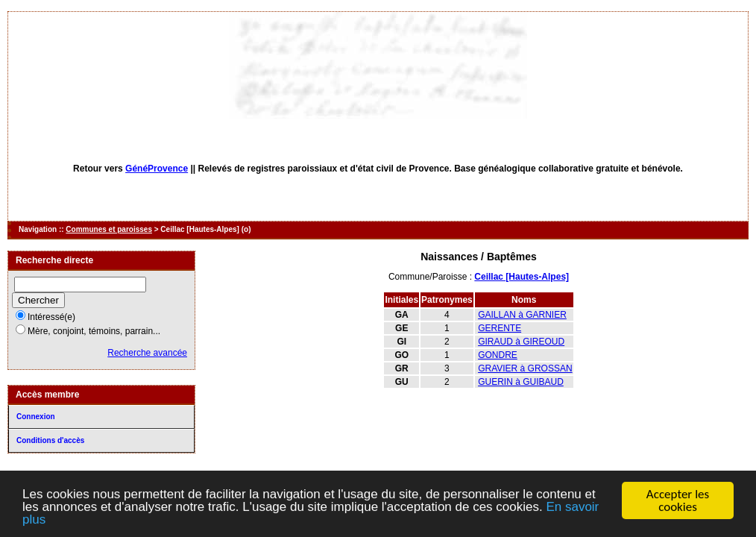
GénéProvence (157, 169)
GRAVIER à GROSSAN (525, 368)
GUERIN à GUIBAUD (521, 382)
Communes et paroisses (109, 229)
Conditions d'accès (50, 440)
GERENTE (500, 328)
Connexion (36, 417)
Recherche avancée (147, 353)
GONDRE (498, 355)
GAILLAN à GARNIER (522, 315)
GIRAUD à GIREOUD (521, 342)
